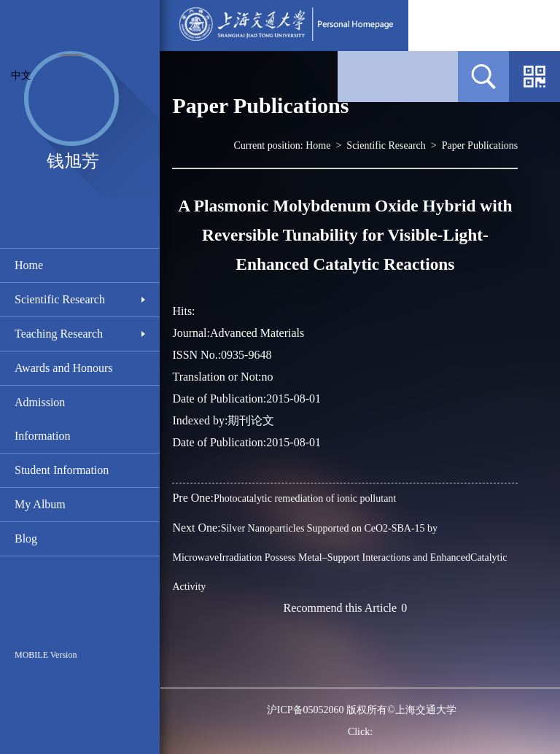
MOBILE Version (46, 655)
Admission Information (42, 419)
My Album (40, 504)
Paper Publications (480, 145)
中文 (21, 75)
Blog (26, 539)
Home (29, 265)
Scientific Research (60, 299)
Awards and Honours (64, 368)
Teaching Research (59, 334)
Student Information (62, 470)
